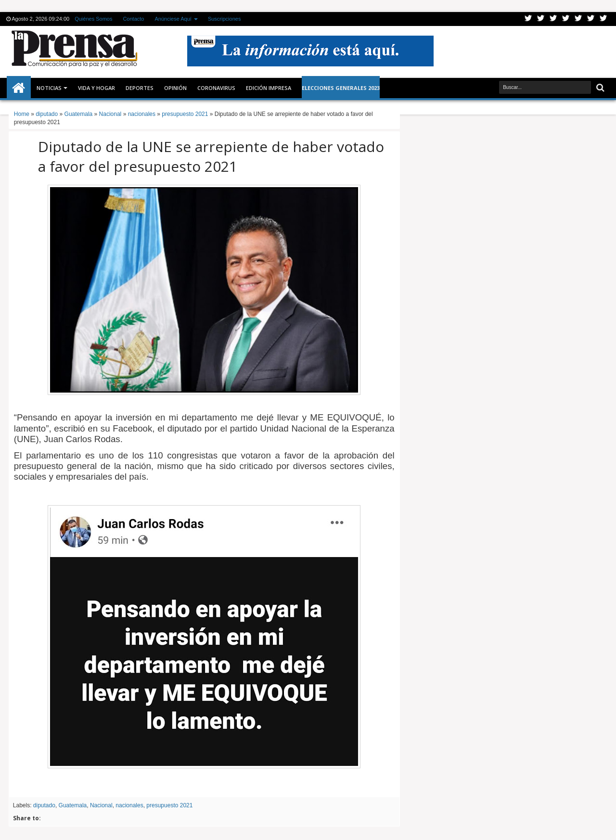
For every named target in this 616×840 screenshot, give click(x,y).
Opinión (175, 88)
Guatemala (73, 805)
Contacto (133, 19)
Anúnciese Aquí (173, 19)
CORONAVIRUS (216, 88)
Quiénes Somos (93, 19)
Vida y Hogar (96, 88)
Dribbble (591, 19)
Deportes (140, 88)
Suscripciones (224, 19)
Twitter (528, 19)
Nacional (101, 805)
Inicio (19, 88)
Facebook (541, 19)
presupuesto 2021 (169, 805)
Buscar (599, 88)
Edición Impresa (269, 88)
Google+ (553, 19)
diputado (44, 805)
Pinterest (603, 19)
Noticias (49, 88)
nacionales (129, 805)
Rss (566, 19)
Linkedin (578, 19)
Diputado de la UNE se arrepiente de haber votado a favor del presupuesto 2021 (211, 156)
